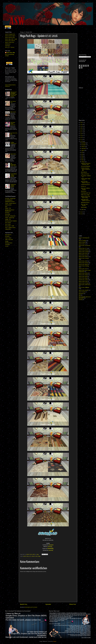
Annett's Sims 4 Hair (83, 261)
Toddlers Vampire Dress (13, 143)
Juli (82, 152)
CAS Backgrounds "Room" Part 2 (13, 165)
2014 (81, 214)
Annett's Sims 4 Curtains (84, 252)
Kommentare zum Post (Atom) (31, 607)
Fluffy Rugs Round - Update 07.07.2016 (85, 200)
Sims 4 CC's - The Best (10, 47)
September (84, 149)
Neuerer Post (24, 604)
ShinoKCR (51, 545)
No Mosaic (7, 213)
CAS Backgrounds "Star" (86, 193)
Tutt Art (7, 246)
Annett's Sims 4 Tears (83, 281)
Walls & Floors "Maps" (85, 195)
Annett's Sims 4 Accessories (85, 246)
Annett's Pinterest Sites (10, 37)
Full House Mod (8, 205)
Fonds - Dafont (8, 238)
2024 (81, 126)
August (83, 150)
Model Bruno (84, 191)
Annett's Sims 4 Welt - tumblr (11, 39)
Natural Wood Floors (85, 203)
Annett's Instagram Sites (10, 34)
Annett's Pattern (82, 242)
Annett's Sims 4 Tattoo (83, 280)
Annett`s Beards (82, 292)
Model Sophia (84, 207)
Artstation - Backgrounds (10, 198)
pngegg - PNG (8, 219)
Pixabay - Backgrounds (10, 218)
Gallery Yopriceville (9, 240)
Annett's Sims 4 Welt (11, 53)
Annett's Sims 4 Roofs (83, 276)
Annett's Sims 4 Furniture (84, 258)
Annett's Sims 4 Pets (83, 269)
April (82, 158)
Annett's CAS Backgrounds (84, 238)
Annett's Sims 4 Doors (83, 253)
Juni (82, 154)
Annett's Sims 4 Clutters (84, 250)
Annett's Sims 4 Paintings (84, 266)
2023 (81, 128)
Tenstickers (8, 245)
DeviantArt (7, 236)
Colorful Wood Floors (85, 185)
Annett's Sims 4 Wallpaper (84, 287)
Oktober (83, 147)
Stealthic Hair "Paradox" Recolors (13, 186)
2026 (81, 122)
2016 (81, 141)
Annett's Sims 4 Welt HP (10, 41)
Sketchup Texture (9, 243)
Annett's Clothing (82, 241)
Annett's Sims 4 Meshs (83, 264)
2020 (81, 134)
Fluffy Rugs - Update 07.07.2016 (13, 124)
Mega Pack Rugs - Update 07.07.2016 (85, 182)
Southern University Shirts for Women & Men (86, 169)
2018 (81, 137)
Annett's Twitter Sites (10, 42)
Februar (83, 162)
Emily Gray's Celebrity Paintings (85, 189)
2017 (81, 139)
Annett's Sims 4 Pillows (83, 273)
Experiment (7, 46)
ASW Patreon (8, 44)
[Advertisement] (85, 36)
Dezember (84, 143)
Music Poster (13, 112)
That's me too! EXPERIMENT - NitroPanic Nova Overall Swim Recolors (14, 94)
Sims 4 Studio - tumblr (10, 226)
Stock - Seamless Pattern (10, 228)
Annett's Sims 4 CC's (27, 556)
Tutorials (81, 300)
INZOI (80, 295)
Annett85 (50, 547)
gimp (6, 207)
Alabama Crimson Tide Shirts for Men (86, 197)
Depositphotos (8, 235)
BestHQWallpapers (9, 200)
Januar (83, 210)
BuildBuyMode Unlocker (10, 202)
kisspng (7, 241)
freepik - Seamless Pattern (11, 203)
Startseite (48, 604)
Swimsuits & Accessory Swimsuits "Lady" (86, 164)
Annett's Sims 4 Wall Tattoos (85, 285)
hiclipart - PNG (8, 208)
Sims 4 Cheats (8, 223)
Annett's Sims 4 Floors (83, 257)
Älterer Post (73, 604)
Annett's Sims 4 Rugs (36, 556)
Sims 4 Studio (8, 224)
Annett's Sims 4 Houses (84, 263)
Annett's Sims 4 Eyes (83, 255)
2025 (81, 124)
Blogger (55, 641)
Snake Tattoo (13, 154)
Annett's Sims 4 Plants (83, 275)
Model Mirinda (84, 172)
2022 (81, 130)
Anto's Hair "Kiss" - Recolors (85, 205)
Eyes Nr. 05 (83, 186)
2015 (81, 212)
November (84, 145)
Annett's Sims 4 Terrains (84, 283)
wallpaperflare (8, 229)
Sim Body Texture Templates (11, 221)
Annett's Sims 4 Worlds (83, 290)
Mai (82, 156)
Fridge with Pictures (85, 174)
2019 (81, 136)
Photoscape (8, 214)
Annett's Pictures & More (10, 36)
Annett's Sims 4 (82, 244)
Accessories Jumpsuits (86, 166)
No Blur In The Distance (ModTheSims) (10, 210)
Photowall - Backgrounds (10, 216)
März (83, 160)
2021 (81, 132)
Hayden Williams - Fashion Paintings (14, 175)
